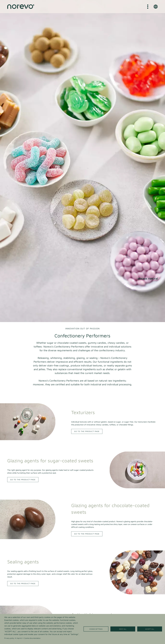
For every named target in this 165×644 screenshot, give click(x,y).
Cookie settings (96, 629)
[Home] (21, 7)
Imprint (19, 638)
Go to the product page (87, 431)
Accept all (150, 629)
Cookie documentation (32, 638)
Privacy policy (9, 638)
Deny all (123, 629)
